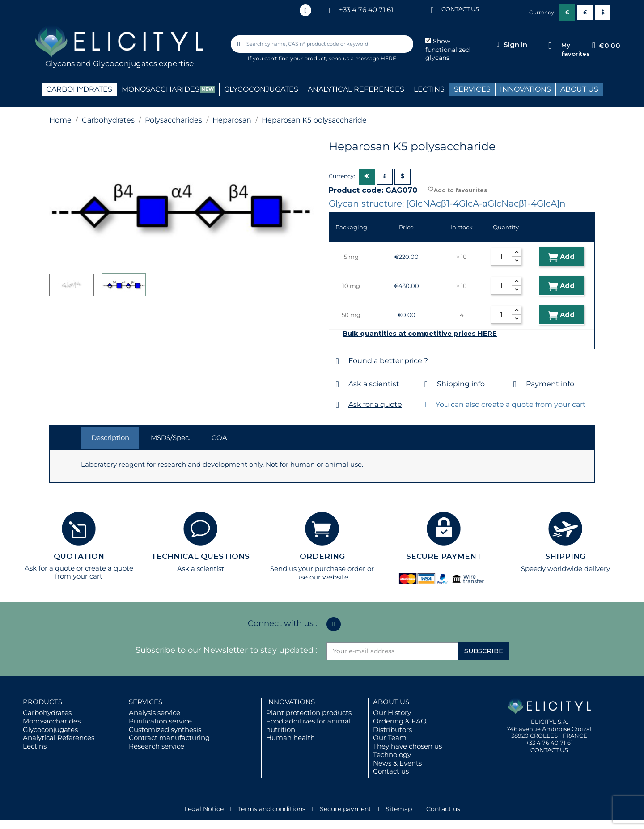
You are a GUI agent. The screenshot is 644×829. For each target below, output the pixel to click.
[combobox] (323, 44)
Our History (392, 713)
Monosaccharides (52, 721)
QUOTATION (79, 556)
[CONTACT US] (432, 10)
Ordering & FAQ (400, 721)
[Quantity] (501, 257)
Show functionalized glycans (447, 50)
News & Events (397, 763)
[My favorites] (550, 46)
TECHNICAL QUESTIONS (200, 556)
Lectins (35, 746)
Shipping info (461, 384)
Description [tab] (110, 438)
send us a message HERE (362, 58)
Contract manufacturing (169, 738)
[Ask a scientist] (337, 384)
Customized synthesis (165, 730)
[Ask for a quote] (337, 405)
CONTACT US (460, 9)
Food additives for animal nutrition (308, 725)
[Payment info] (515, 384)
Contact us (391, 771)
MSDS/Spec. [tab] (170, 438)
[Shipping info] (426, 384)
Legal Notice (204, 809)
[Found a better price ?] (337, 361)
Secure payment (345, 809)
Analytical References (59, 738)
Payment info (550, 384)
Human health (290, 738)
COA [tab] (219, 438)
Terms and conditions (272, 809)
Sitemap (399, 809)
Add (561, 257)
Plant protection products (309, 713)
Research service (157, 746)
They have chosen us (407, 746)
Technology (392, 755)
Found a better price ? (388, 361)
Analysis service (155, 713)
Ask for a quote (375, 404)
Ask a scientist (374, 384)
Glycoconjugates (50, 730)
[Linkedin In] (305, 10)
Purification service (160, 721)
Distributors (392, 730)
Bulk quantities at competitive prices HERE (420, 334)
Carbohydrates (47, 713)
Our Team (390, 738)
